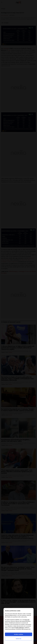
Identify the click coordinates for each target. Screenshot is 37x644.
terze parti (27, 620)
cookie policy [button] (24, 617)
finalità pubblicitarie (20, 628)
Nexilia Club (18, 639)
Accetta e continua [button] (18, 634)
